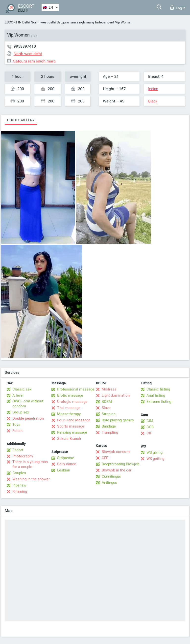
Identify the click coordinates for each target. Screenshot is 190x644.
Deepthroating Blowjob (120, 464)
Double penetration (28, 418)
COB (150, 427)
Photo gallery (21, 120)
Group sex (21, 412)
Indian (153, 89)
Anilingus (109, 483)
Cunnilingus (111, 476)
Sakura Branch (69, 439)
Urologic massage (72, 402)
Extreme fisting (159, 402)
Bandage (109, 426)
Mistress (109, 389)
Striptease (66, 458)
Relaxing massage (72, 432)
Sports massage (71, 426)
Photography (23, 456)
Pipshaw (19, 485)
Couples (19, 473)
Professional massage (76, 389)
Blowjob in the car (117, 470)
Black (153, 101)
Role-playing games (118, 420)
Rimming (20, 491)
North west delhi (43, 22)
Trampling (110, 432)
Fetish (17, 431)
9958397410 (25, 46)
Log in (178, 7)
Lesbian (64, 470)
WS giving (154, 452)
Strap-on (109, 414)
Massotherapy (69, 414)
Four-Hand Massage (74, 420)
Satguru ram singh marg (75, 22)
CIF (149, 433)
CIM (150, 421)
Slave (106, 408)
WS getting (155, 459)
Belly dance (67, 464)
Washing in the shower (31, 479)
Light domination (116, 395)
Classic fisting (158, 389)
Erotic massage (70, 395)
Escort (18, 450)
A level (18, 395)
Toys (16, 425)
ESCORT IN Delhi (17, 22)
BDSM (107, 402)
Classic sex (22, 389)
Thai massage (69, 408)
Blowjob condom (116, 452)
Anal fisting (156, 395)
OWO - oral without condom (28, 404)
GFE (105, 458)
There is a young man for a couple (30, 464)
